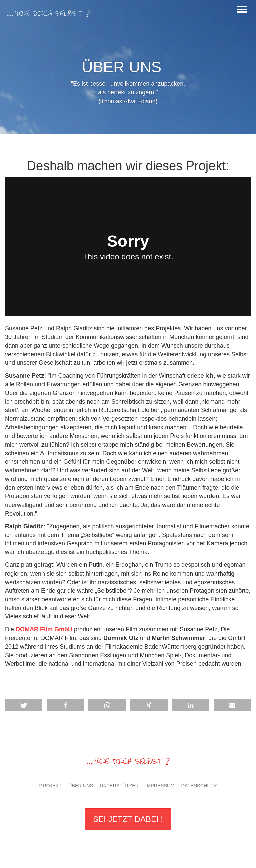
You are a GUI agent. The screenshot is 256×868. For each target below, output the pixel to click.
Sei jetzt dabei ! (128, 819)
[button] (149, 705)
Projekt (51, 786)
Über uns (81, 786)
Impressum (160, 786)
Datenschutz (199, 786)
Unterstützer (119, 786)
